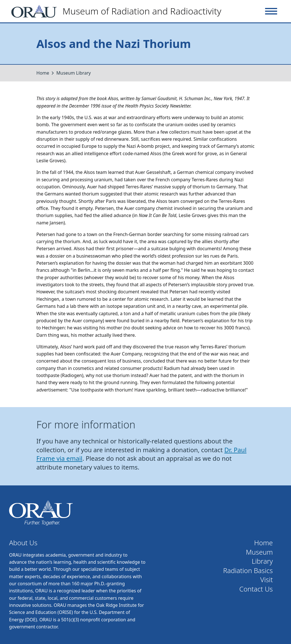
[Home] (119, 11)
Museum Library (73, 73)
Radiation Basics (248, 571)
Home (43, 73)
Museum (259, 552)
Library (262, 561)
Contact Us (256, 589)
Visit (267, 580)
